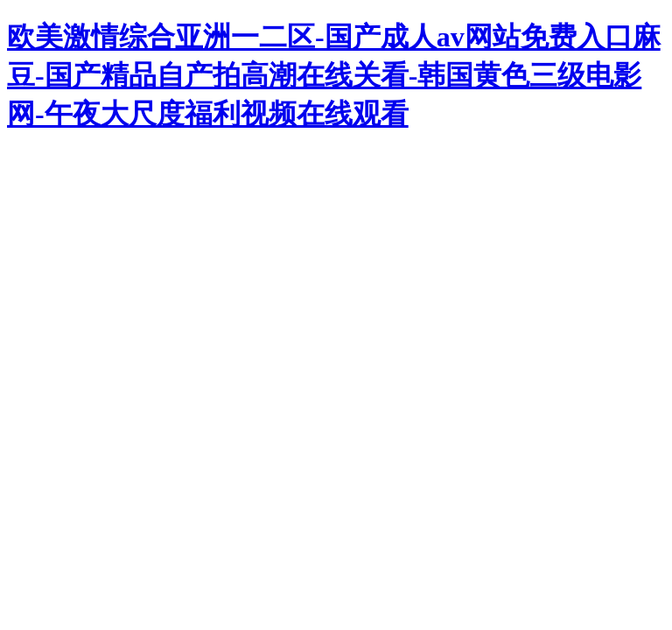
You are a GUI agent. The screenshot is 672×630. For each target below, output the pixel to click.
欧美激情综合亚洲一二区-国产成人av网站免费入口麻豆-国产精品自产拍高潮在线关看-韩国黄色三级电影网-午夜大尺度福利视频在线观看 (334, 75)
